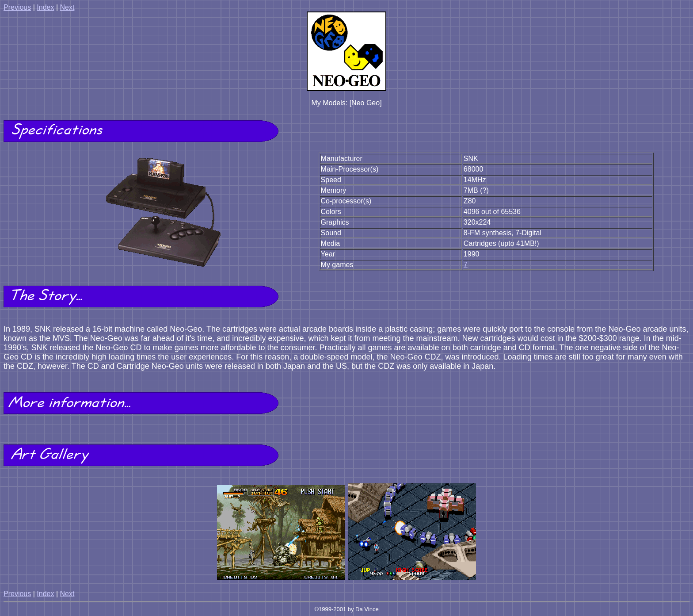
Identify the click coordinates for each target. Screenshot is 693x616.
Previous (17, 7)
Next (67, 7)
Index (45, 7)
